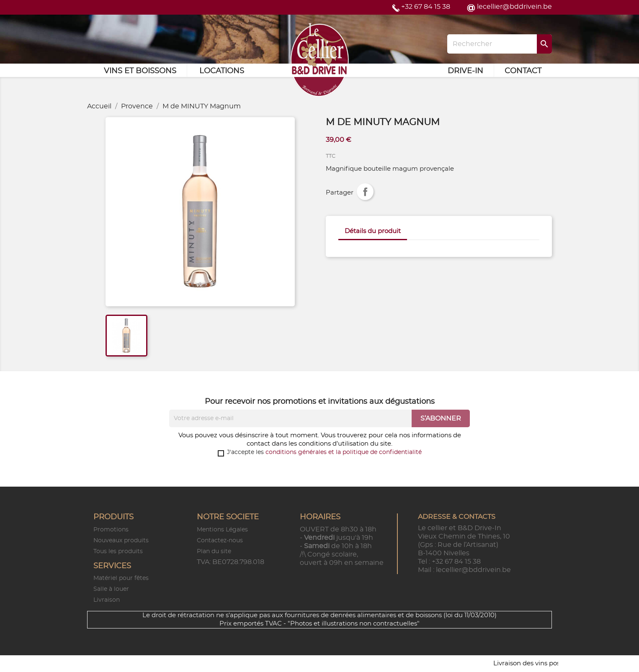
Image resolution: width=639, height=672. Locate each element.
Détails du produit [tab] (373, 231)
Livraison (107, 600)
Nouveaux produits (121, 541)
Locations (222, 71)
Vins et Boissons (140, 71)
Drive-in (465, 71)
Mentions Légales (222, 530)
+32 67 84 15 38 (426, 7)
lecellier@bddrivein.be (514, 7)
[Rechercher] (500, 44)
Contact (523, 71)
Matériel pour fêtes (121, 578)
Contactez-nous (220, 541)
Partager (365, 192)
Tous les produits (118, 551)
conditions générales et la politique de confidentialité (344, 452)
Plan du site (214, 551)
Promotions (111, 530)
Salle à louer (111, 589)
